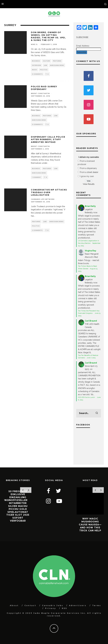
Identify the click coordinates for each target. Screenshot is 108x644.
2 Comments (37, 230)
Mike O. (34, 44)
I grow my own (87, 176)
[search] (97, 413)
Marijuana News (57, 65)
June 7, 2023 (91, 358)
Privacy (51, 608)
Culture (46, 61)
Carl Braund (91, 321)
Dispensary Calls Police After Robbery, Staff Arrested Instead (48, 139)
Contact (30, 605)
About (14, 605)
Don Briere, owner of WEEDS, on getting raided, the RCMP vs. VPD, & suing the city (48, 36)
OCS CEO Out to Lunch (87, 397)
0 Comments (37, 74)
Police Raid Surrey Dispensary (44, 88)
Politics (44, 70)
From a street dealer (89, 172)
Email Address (83, 46)
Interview (36, 65)
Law (45, 65)
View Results (89, 184)
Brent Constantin (40, 94)
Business (36, 61)
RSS (64, 608)
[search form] (89, 413)
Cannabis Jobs (53, 605)
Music (35, 70)
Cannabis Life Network (43, 199)
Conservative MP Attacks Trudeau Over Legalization (49, 192)
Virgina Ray (90, 251)
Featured (57, 61)
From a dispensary (88, 168)
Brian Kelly (90, 206)
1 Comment (37, 177)
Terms (97, 605)
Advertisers (78, 605)
